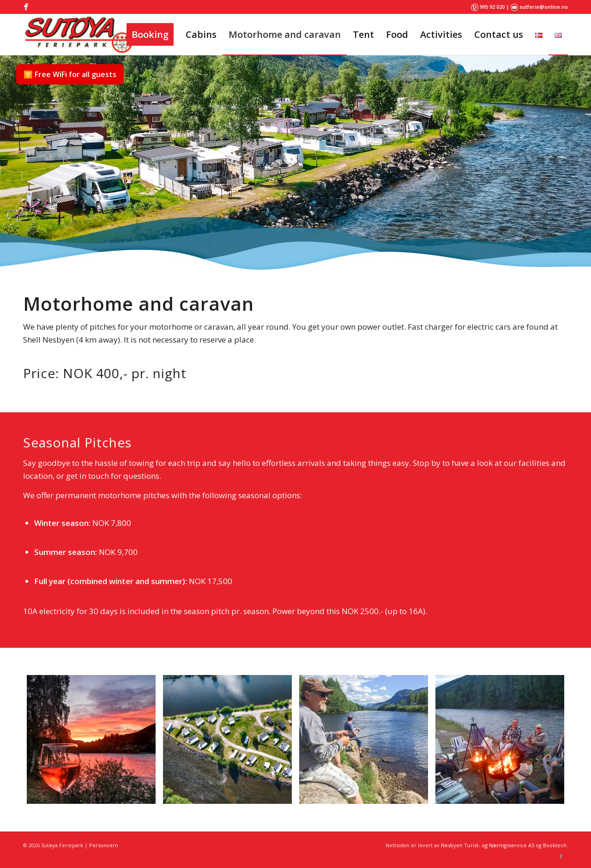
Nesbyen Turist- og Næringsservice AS (488, 845)
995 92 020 (492, 7)
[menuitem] (150, 35)
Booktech (555, 845)
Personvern (104, 845)
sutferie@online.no (544, 7)
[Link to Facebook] (26, 7)
